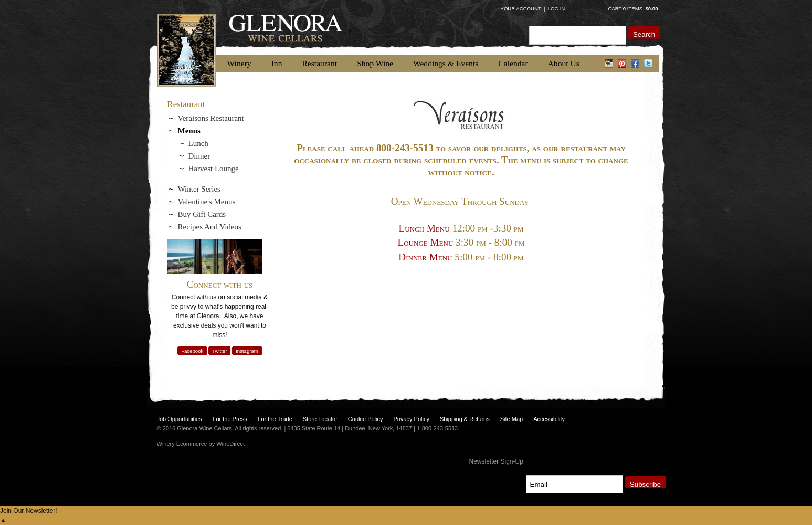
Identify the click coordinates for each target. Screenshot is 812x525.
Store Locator (320, 419)
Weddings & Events (446, 63)
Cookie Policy (366, 419)
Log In (557, 9)
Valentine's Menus (207, 202)
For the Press (230, 419)
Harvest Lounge (214, 169)
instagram (609, 64)
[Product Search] (578, 35)
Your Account (521, 9)
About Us (564, 63)
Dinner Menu (425, 257)
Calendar (513, 63)
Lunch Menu (424, 228)
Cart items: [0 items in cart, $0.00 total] (633, 9)
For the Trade (275, 419)
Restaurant (319, 63)
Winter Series (199, 189)
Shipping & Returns (465, 419)
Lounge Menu (426, 242)
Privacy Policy (411, 419)
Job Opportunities (180, 419)
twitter (648, 64)
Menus (189, 131)
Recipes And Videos (210, 227)
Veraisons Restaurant (211, 118)
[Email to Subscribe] (574, 484)
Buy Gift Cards (202, 214)
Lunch (198, 143)
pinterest (622, 64)
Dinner (199, 156)
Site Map (512, 419)
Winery (239, 63)
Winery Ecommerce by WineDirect (201, 444)
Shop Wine (375, 63)
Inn (277, 63)
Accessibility (549, 419)
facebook (635, 64)
